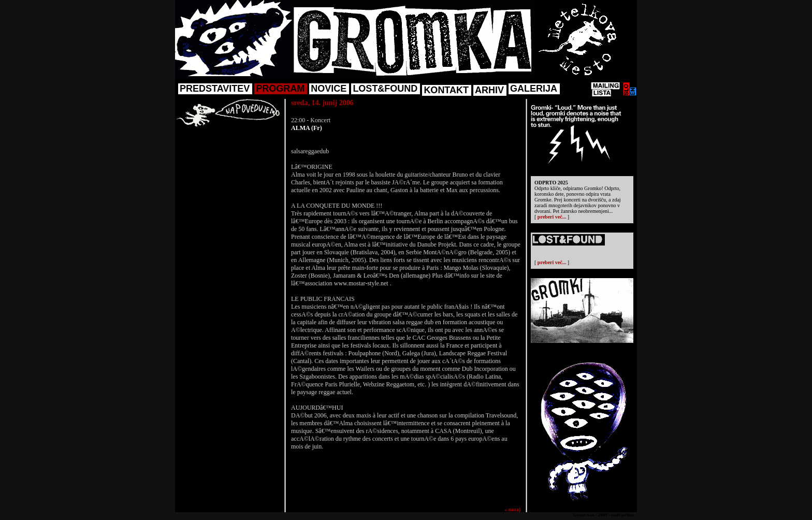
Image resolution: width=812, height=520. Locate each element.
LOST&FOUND (385, 89)
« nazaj (512, 509)
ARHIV (489, 90)
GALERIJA (534, 89)
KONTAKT (446, 90)
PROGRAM (280, 89)
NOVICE (329, 89)
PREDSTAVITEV (215, 89)
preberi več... (552, 217)
